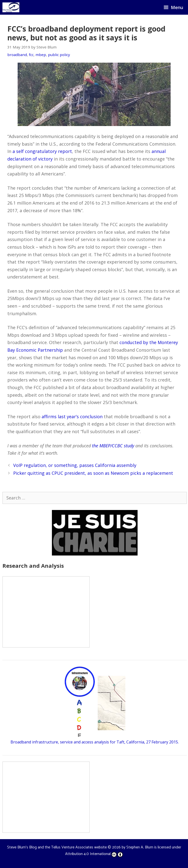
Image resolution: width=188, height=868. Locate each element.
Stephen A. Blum (140, 847)
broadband (17, 55)
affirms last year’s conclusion (72, 417)
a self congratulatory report (42, 151)
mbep (41, 55)
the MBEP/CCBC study (113, 446)
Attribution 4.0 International (94, 854)
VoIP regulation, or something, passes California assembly (75, 465)
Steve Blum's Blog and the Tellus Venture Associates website (57, 847)
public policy (59, 55)
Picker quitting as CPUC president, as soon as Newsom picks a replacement (93, 473)
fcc (31, 55)
